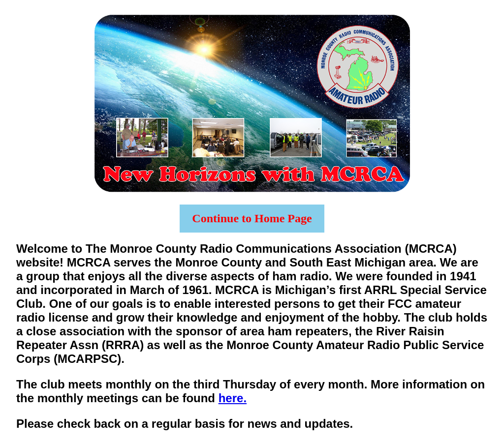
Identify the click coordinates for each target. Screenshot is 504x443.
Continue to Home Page (252, 218)
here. (233, 398)
